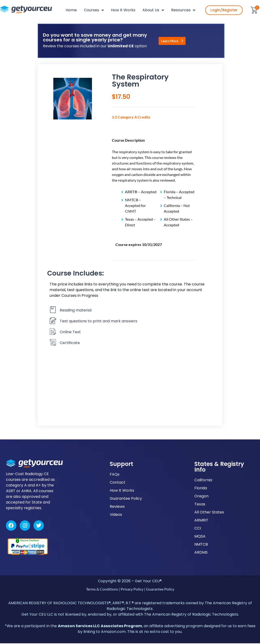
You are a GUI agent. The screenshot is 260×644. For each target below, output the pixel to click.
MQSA (200, 537)
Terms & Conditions (102, 590)
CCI (198, 529)
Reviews (117, 507)
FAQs (115, 475)
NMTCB (201, 545)
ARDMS (201, 553)
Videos (116, 515)
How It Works (122, 491)
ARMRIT (201, 521)
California (203, 481)
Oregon (201, 497)
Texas (200, 505)
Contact (118, 483)
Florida (201, 489)
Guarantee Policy (126, 499)
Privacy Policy (132, 590)
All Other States (209, 513)
